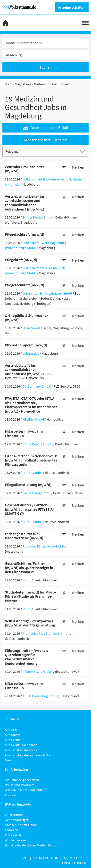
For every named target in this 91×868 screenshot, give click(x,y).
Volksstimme (14, 815)
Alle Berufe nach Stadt (21, 745)
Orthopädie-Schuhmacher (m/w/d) (26, 318)
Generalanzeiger (17, 820)
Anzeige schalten (72, 7)
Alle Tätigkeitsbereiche (21, 750)
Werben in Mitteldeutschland (26, 790)
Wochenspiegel (16, 840)
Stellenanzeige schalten (22, 780)
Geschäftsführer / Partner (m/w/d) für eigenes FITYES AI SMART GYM (29, 509)
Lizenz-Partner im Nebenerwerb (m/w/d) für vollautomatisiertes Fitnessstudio (31, 460)
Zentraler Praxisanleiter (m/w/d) (25, 169)
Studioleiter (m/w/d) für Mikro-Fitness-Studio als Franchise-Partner (30, 596)
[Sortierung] (41, 152)
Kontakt (11, 795)
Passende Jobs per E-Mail (46, 128)
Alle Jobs (12, 730)
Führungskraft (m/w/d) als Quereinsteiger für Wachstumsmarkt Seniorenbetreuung (26, 657)
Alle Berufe (13, 740)
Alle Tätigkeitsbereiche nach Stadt (29, 755)
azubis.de (12, 830)
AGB (26, 858)
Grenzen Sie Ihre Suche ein (45, 140)
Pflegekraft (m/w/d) (21, 260)
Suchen (45, 67)
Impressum (64, 858)
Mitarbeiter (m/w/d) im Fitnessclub (24, 433)
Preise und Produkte (20, 785)
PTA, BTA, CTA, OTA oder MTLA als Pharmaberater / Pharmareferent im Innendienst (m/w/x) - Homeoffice (31, 405)
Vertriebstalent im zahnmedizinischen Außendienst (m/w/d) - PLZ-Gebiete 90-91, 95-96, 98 (28, 372)
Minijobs (11, 760)
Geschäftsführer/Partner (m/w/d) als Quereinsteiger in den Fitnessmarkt (29, 567)
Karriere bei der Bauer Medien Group (31, 845)
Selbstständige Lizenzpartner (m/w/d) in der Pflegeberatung (30, 623)
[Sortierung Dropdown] (83, 152)
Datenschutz (42, 858)
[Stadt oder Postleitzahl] (45, 55)
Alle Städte (13, 735)
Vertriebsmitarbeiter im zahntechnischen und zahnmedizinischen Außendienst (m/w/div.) (25, 203)
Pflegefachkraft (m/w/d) (25, 234)
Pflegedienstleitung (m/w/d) (28, 485)
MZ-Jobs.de (13, 835)
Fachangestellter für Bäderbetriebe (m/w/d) (24, 536)
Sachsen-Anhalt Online (21, 825)
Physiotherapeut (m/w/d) (26, 345)
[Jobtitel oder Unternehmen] (45, 43)
